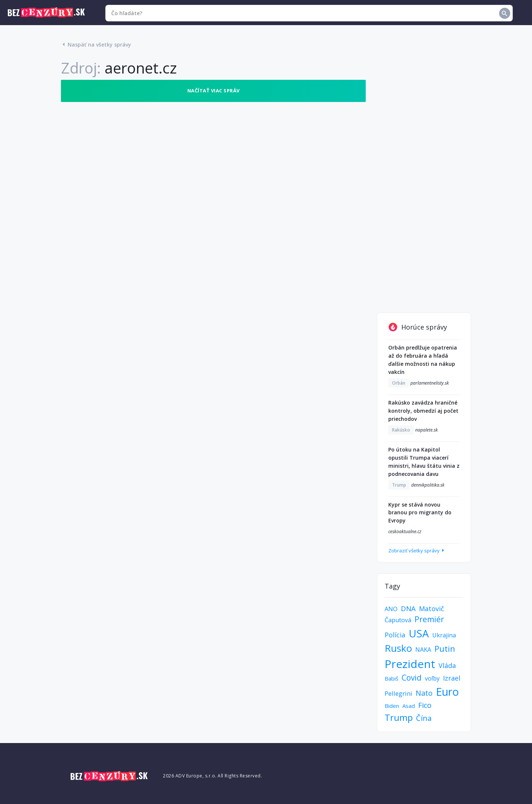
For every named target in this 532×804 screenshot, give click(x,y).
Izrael (452, 678)
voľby (432, 678)
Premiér (429, 619)
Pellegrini (398, 693)
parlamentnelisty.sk (430, 383)
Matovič (432, 609)
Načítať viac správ (214, 91)
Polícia (395, 635)
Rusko (398, 648)
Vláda (447, 665)
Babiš (391, 678)
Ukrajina (444, 635)
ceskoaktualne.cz (405, 532)
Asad (409, 706)
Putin (445, 648)
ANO (391, 609)
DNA (408, 609)
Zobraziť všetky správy (417, 551)
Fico (425, 705)
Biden (392, 706)
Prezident (410, 664)
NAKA (423, 650)
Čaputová (398, 620)
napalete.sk (427, 430)
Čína (424, 718)
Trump (399, 485)
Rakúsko (401, 430)
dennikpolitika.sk (428, 485)
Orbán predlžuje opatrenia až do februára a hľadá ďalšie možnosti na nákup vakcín (423, 360)
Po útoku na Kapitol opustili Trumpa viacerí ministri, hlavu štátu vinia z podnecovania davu (424, 462)
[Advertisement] (424, 191)
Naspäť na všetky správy (96, 45)
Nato (424, 693)
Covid (412, 678)
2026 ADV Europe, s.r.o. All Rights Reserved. (212, 776)
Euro (447, 691)
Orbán (399, 383)
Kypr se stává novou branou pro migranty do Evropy (420, 513)
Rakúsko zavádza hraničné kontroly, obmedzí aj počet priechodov (423, 411)
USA (419, 633)
